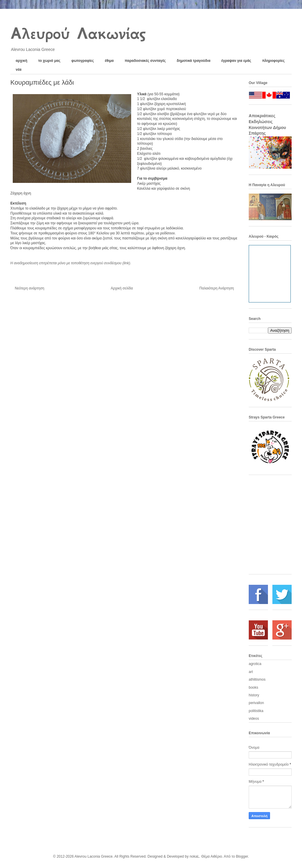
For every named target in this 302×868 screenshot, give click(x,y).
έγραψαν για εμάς (236, 61)
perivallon (256, 703)
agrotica (255, 664)
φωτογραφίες (83, 61)
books (253, 687)
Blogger (242, 856)
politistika (256, 711)
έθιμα (109, 61)
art (251, 672)
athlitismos (257, 679)
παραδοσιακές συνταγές (145, 61)
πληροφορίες (273, 61)
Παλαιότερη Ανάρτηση (217, 288)
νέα (19, 70)
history (254, 695)
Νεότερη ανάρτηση (29, 288)
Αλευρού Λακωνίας (78, 33)
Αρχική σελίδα (122, 288)
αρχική (21, 61)
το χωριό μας (49, 61)
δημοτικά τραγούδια (194, 61)
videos (254, 719)
